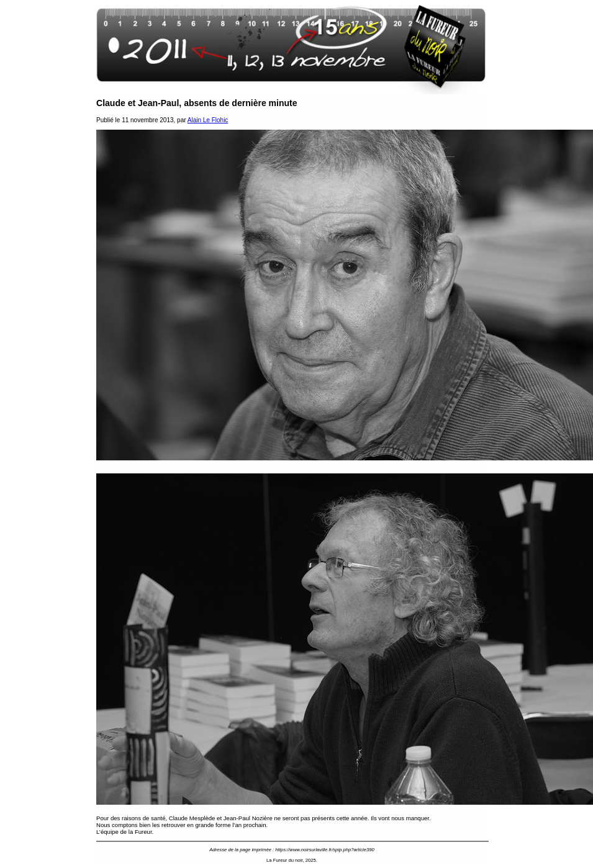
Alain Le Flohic (208, 120)
